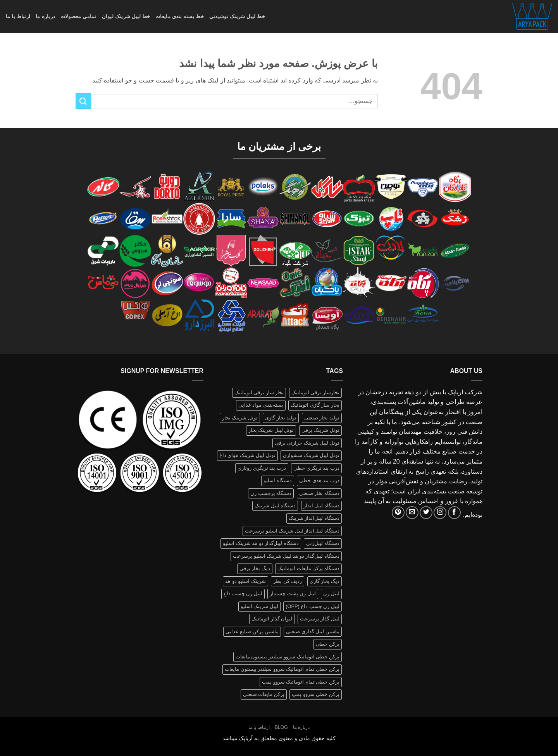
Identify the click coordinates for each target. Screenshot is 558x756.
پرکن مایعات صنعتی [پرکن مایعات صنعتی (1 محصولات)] (264, 694)
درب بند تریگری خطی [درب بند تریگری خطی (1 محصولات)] (316, 468)
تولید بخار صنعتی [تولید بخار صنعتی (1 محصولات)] (322, 418)
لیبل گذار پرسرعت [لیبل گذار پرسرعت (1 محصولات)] (320, 619)
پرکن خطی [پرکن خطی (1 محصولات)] (328, 644)
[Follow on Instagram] (440, 513)
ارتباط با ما (18, 16)
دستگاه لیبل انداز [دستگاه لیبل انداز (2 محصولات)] (321, 506)
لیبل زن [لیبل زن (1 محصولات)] (331, 594)
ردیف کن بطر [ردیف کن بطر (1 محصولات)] (288, 581)
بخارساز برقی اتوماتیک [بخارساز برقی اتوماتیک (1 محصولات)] (315, 393)
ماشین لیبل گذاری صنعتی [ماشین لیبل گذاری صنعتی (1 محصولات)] (313, 631)
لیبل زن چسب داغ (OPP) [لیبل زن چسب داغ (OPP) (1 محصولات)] (313, 606)
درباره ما (45, 16)
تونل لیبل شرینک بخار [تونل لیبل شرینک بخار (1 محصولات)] (271, 430)
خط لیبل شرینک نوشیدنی (237, 16)
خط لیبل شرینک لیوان (126, 16)
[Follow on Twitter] (426, 513)
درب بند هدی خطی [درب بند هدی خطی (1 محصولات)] (319, 480)
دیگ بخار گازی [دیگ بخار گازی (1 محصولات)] (325, 581)
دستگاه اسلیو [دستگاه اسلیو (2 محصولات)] (278, 480)
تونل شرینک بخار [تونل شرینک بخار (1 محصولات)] (240, 418)
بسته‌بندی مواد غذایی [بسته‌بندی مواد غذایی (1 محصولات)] (261, 405)
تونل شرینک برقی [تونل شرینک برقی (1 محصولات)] (320, 430)
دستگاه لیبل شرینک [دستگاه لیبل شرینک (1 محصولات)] (275, 506)
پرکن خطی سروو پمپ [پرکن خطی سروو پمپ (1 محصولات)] (316, 694)
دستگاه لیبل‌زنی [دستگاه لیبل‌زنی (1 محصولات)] (323, 543)
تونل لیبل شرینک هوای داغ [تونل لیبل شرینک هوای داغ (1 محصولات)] (247, 455)
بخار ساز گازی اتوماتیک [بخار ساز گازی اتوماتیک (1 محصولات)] (315, 405)
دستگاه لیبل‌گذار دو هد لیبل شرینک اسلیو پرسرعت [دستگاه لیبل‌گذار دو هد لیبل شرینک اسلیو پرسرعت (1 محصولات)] (286, 556)
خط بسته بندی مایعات (180, 16)
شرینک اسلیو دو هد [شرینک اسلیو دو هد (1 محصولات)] (245, 581)
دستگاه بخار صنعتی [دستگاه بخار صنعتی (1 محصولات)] (319, 493)
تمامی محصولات (78, 16)
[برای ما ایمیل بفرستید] (412, 513)
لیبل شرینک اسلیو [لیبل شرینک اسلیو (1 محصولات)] (259, 606)
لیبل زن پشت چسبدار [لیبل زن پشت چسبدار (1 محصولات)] (293, 594)
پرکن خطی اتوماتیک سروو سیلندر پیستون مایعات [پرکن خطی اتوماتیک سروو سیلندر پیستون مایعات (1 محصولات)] (288, 657)
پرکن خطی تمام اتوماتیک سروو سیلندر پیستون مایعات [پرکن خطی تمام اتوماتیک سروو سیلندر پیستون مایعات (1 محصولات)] (282, 669)
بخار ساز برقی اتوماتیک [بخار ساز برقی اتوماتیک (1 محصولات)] (259, 393)
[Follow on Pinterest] (398, 513)
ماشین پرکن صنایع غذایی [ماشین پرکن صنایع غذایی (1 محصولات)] (252, 631)
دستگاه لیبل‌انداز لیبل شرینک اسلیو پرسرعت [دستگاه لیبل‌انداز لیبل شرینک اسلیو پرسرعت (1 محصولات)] (292, 531)
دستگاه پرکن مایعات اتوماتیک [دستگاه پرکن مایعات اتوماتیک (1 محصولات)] (308, 568)
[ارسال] (83, 101)
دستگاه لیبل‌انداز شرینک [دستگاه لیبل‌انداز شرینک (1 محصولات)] (314, 518)
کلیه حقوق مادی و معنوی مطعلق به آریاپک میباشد (279, 738)
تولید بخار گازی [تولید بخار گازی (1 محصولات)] (281, 418)
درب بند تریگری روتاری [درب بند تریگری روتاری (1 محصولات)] (262, 468)
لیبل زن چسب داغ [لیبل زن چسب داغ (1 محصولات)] (243, 594)
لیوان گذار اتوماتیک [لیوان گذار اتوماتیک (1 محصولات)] (272, 619)
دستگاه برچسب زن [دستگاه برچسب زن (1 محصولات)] (271, 493)
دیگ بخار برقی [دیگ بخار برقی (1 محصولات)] (255, 568)
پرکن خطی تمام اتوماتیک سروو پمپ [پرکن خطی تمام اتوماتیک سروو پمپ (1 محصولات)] (301, 682)
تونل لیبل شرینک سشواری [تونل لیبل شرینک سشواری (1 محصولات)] (311, 455)
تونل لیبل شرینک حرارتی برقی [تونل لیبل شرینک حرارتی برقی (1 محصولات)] (307, 443)
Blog (281, 727)
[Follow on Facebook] (454, 513)
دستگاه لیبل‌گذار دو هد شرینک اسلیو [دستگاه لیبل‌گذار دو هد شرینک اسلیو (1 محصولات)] (261, 543)
